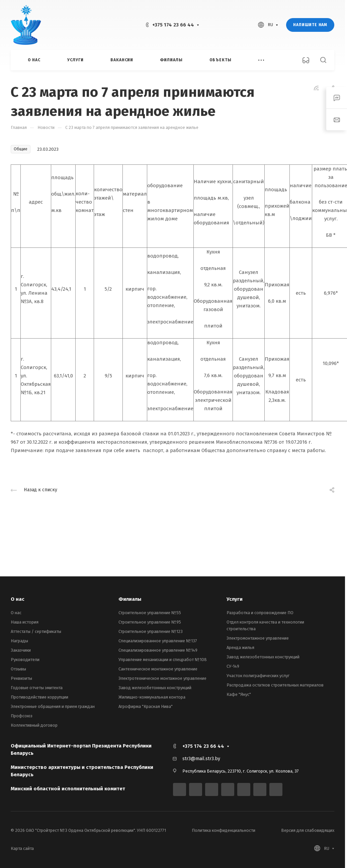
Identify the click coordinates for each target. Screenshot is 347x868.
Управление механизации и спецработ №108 (163, 660)
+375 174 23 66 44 (173, 25)
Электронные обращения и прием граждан (53, 706)
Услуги (235, 599)
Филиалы (130, 599)
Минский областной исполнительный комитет (68, 789)
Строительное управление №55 (150, 613)
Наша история (25, 622)
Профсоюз (22, 716)
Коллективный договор (34, 725)
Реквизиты (21, 678)
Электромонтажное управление (258, 638)
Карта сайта (22, 848)
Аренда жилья (240, 647)
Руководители (25, 660)
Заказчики (21, 650)
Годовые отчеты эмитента (37, 688)
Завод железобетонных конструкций (155, 688)
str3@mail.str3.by (201, 759)
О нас (18, 599)
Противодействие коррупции (39, 697)
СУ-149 (233, 666)
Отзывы (18, 669)
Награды (19, 641)
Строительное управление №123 (151, 631)
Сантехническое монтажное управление (158, 669)
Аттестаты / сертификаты (36, 631)
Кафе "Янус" (239, 694)
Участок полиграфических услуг (258, 676)
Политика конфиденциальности (224, 830)
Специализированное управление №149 (158, 650)
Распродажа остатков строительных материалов (275, 685)
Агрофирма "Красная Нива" (146, 706)
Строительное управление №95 (150, 622)
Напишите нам (310, 25)
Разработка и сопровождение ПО (260, 613)
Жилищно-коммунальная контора (152, 697)
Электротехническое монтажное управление (162, 678)
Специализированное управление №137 (158, 641)
